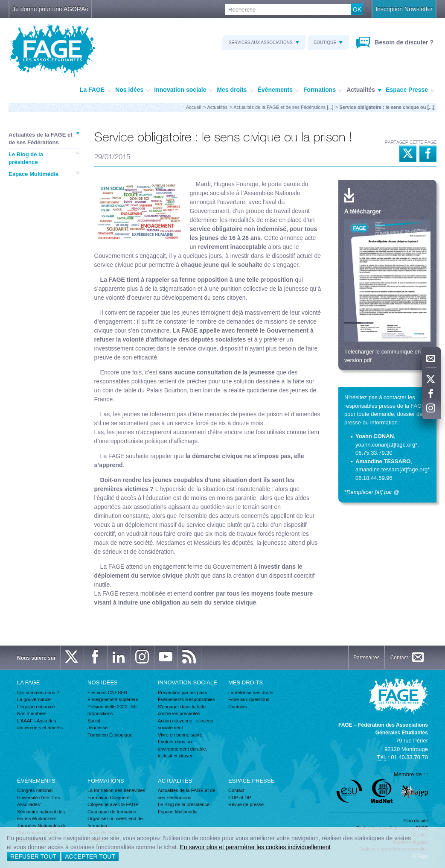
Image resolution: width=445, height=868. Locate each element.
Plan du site (416, 821)
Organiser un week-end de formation (115, 822)
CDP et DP (240, 798)
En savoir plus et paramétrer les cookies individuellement (255, 847)
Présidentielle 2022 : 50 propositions (112, 710)
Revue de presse (246, 804)
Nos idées (132, 90)
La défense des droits (251, 693)
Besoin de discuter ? (403, 42)
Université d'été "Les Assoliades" (38, 801)
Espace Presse (410, 90)
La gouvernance (34, 699)
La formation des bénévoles (116, 790)
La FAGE (95, 90)
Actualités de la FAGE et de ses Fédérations (44, 138)
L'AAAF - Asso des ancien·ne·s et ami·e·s (40, 724)
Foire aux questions (249, 699)
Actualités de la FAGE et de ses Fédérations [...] (283, 107)
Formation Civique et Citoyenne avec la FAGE (113, 801)
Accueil (193, 107)
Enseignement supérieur (113, 699)
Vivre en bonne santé (180, 735)
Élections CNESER (108, 693)
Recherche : (0, 4)
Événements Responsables (186, 699)
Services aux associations (264, 42)
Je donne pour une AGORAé (50, 9)
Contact (236, 790)
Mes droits (235, 90)
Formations (323, 90)
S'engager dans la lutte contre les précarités (182, 710)
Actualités (364, 90)
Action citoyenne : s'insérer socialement (186, 724)
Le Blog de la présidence (44, 158)
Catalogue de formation (112, 812)
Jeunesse (97, 728)
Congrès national (35, 790)
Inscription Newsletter (404, 9)
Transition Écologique (110, 735)
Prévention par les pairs (183, 693)
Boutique (328, 42)
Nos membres (32, 713)
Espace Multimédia (44, 174)
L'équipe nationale (36, 707)
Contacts (237, 707)
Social (94, 721)
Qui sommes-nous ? (38, 693)
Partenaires (366, 658)
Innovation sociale (183, 90)
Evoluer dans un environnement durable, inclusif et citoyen (183, 749)
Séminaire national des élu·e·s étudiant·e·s (41, 815)
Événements (278, 90)
